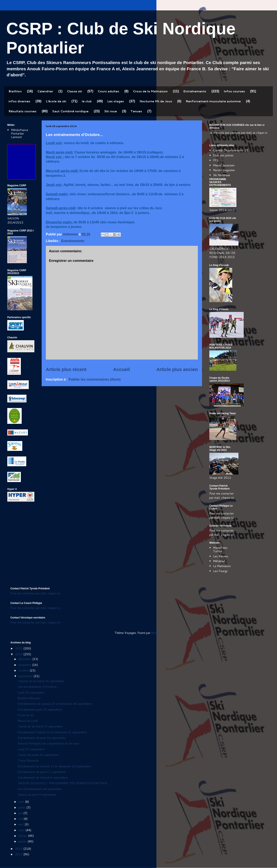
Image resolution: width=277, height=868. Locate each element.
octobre (24, 670)
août (22, 802)
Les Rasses (221, 556)
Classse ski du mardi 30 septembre (41, 681)
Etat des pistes (223, 155)
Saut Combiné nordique (70, 111)
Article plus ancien (177, 369)
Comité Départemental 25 (231, 150)
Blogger (157, 633)
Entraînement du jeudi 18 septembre (42, 738)
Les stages (116, 101)
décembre (25, 659)
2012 (19, 854)
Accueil (121, 369)
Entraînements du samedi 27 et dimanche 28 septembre (55, 704)
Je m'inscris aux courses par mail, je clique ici (238, 133)
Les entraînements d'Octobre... (38, 687)
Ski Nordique (221, 175)
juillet (22, 807)
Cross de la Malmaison (150, 91)
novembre (25, 665)
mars (22, 830)
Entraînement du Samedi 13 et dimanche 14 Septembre (54, 766)
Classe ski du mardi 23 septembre (40, 726)
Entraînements (195, 91)
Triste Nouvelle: (28, 760)
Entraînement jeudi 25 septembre (40, 710)
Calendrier (45, 91)
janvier (23, 841)
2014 (19, 654)
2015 (19, 648)
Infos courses (234, 91)
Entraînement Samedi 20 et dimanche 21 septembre (52, 732)
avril (21, 824)
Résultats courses (22, 111)
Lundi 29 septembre (31, 692)
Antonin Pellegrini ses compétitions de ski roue (48, 743)
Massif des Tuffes (220, 550)
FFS (216, 160)
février (23, 836)
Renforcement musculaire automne (213, 101)
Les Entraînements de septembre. (40, 789)
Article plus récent (66, 369)
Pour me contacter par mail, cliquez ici (222, 496)
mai (21, 819)
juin (21, 813)
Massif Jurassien (224, 165)
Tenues (136, 111)
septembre (26, 676)
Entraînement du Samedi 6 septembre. (43, 778)
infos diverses (19, 101)
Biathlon (15, 91)
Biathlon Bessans (29, 698)
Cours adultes (108, 91)
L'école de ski (56, 101)
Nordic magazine (224, 170)
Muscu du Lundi (28, 721)
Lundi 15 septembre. (31, 749)
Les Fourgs (220, 571)
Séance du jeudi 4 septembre (37, 795)
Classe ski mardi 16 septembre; (39, 755)
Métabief (219, 561)
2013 (19, 849)
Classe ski (74, 91)
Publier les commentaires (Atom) (95, 379)
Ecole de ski (26, 715)
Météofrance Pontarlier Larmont (20, 134)
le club (87, 101)
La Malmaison (222, 566)
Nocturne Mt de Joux (156, 101)
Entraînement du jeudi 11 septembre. (42, 772)
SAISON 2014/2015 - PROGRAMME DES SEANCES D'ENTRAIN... (63, 783)
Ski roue (110, 111)
